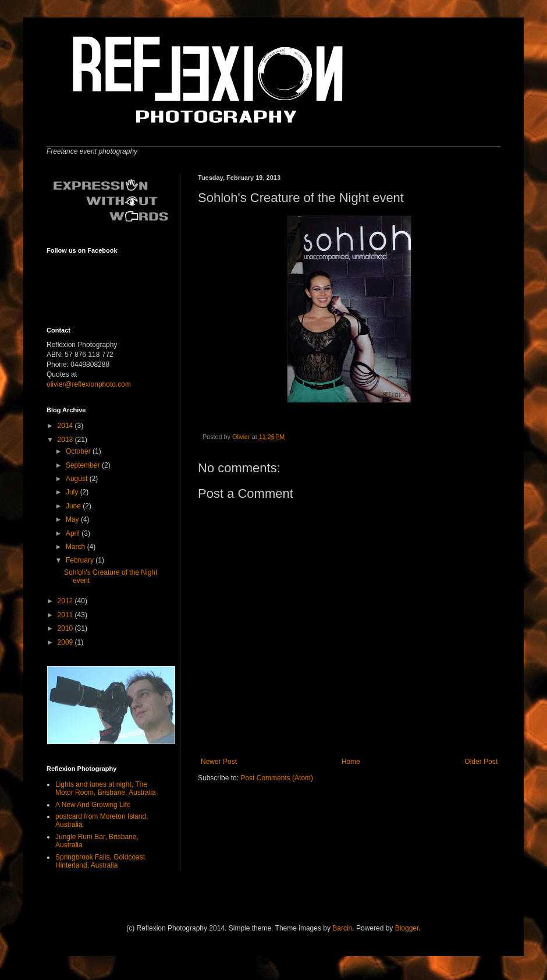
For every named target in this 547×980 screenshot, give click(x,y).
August (78, 479)
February (81, 560)
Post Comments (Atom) (277, 778)
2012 (66, 601)
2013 (66, 440)
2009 (66, 642)
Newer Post (219, 762)
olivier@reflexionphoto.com (89, 384)
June (74, 506)
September (84, 465)
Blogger (407, 928)
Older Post (481, 762)
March (77, 547)
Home (351, 762)
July (73, 492)
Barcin (342, 928)
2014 (66, 426)
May (73, 519)
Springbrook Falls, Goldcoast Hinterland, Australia (100, 861)
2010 (66, 628)
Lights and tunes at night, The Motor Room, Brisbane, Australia (106, 788)
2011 (66, 615)
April (74, 533)
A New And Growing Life (93, 805)
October (79, 451)
